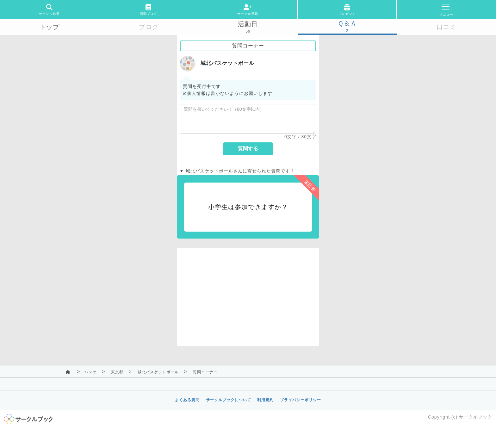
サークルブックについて (229, 400)
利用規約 (265, 400)
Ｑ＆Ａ (347, 23)
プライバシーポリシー (301, 400)
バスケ (91, 372)
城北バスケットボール (158, 372)
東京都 (117, 372)
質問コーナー (205, 372)
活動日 (248, 24)
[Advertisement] (248, 292)
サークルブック (476, 417)
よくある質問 (187, 400)
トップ (50, 27)
